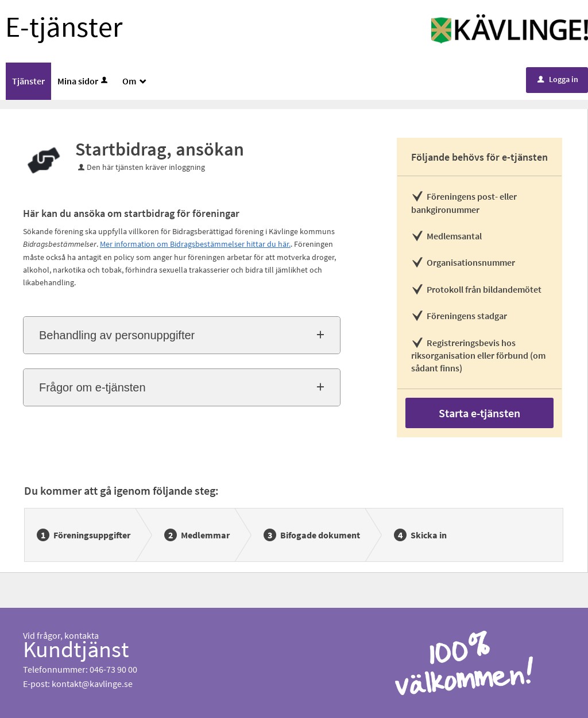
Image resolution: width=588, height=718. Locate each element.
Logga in (558, 79)
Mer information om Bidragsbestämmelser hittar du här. (195, 244)
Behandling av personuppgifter (117, 335)
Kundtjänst (76, 649)
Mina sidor (84, 81)
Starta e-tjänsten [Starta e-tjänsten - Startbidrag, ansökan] (479, 413)
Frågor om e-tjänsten (92, 387)
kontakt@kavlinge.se (92, 684)
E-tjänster (64, 27)
